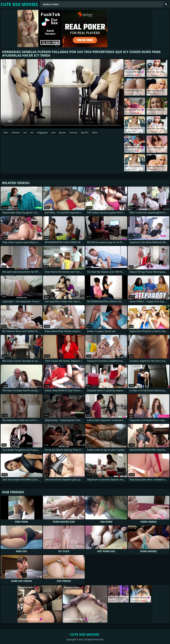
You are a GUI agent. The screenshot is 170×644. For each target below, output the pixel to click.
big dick (85, 132)
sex (25, 132)
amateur (16, 132)
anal (53, 132)
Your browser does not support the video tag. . (62, 94)
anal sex (73, 132)
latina (95, 132)
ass (32, 132)
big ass (63, 132)
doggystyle (42, 132)
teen (6, 132)
